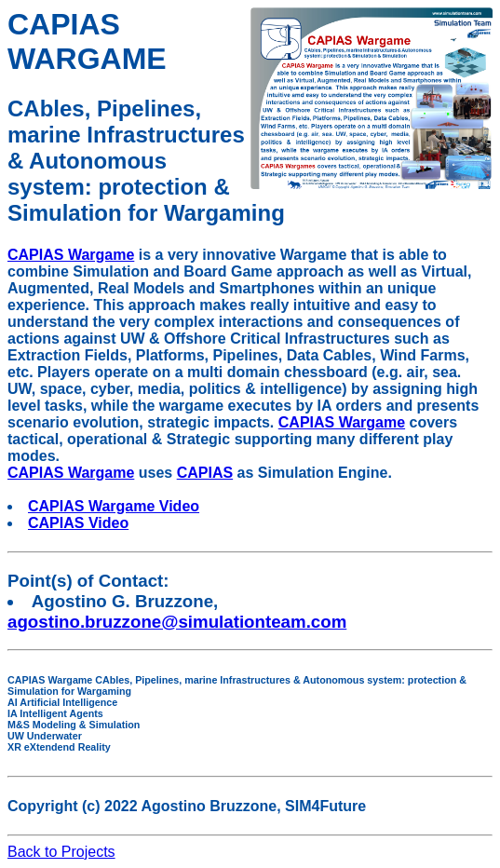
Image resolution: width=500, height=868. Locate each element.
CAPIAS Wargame (71, 255)
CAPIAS (205, 473)
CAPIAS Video (78, 523)
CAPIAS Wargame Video (114, 506)
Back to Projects (61, 852)
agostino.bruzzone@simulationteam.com (177, 622)
